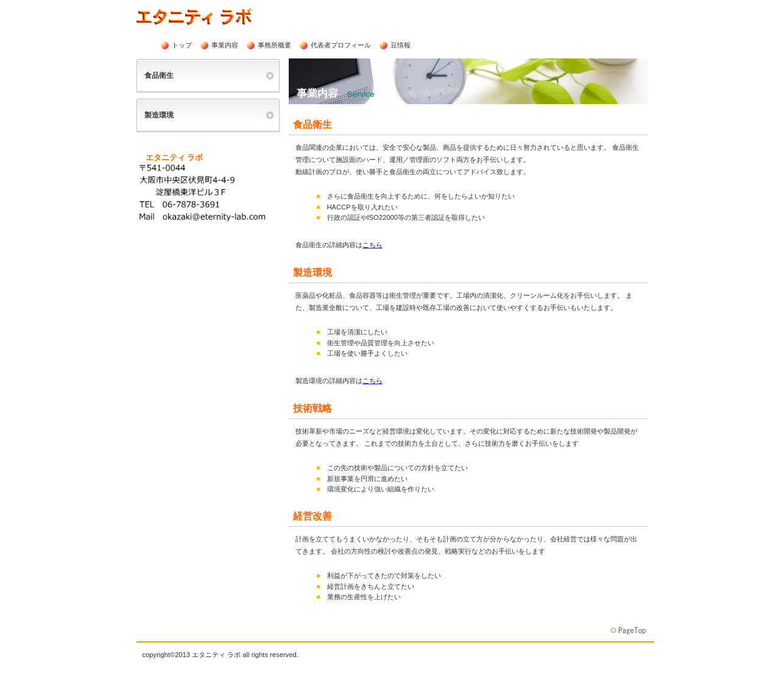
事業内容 (225, 45)
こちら (373, 245)
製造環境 (159, 115)
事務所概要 (274, 45)
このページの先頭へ (629, 631)
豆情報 (401, 45)
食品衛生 (159, 76)
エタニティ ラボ (220, 16)
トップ (182, 45)
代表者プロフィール (341, 45)
